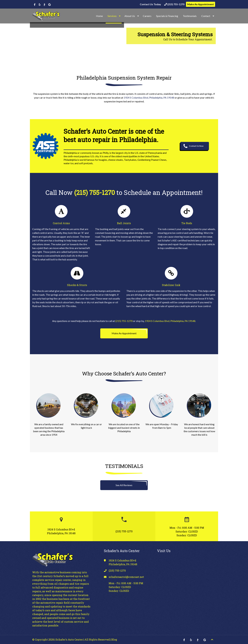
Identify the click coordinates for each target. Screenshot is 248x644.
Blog (114, 639)
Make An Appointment (201, 4)
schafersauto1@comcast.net (126, 577)
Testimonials (190, 16)
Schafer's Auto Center (69, 639)
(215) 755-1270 (174, 4)
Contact (206, 16)
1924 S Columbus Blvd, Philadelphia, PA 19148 (149, 98)
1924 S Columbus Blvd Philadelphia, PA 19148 (61, 531)
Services (112, 16)
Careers (147, 16)
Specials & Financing (167, 16)
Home (99, 16)
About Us (130, 16)
